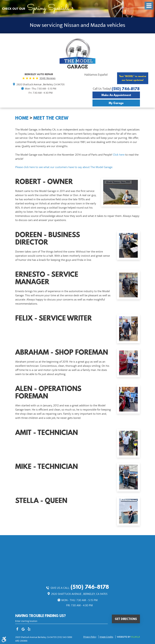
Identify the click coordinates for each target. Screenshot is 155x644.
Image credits (106, 637)
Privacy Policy (90, 637)
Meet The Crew (51, 118)
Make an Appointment (116, 95)
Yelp (29, 629)
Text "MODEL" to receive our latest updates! (133, 78)
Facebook (17, 629)
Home (22, 118)
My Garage (116, 103)
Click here (119, 155)
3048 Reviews (47, 78)
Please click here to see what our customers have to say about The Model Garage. (64, 167)
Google (23, 629)
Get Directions (126, 619)
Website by (128, 637)
